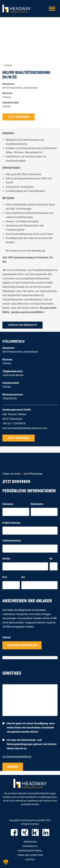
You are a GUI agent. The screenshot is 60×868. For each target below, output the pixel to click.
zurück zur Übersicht (22, 325)
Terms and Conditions (30, 855)
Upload (6, 637)
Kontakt (30, 860)
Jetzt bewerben (19, 117)
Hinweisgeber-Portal (30, 851)
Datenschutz (30, 846)
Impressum (30, 842)
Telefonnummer (12, 541)
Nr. (51, 559)
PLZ (5, 577)
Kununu (35, 832)
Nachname (38, 504)
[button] (6, 862)
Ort (23, 577)
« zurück (7, 65)
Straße (6, 559)
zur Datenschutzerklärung (17, 757)
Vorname (9, 504)
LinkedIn (46, 832)
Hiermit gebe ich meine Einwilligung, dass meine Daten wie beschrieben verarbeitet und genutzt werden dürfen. (31, 728)
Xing (25, 832)
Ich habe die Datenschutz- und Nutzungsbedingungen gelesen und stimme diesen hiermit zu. (32, 744)
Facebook (14, 832)
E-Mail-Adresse (12, 523)
